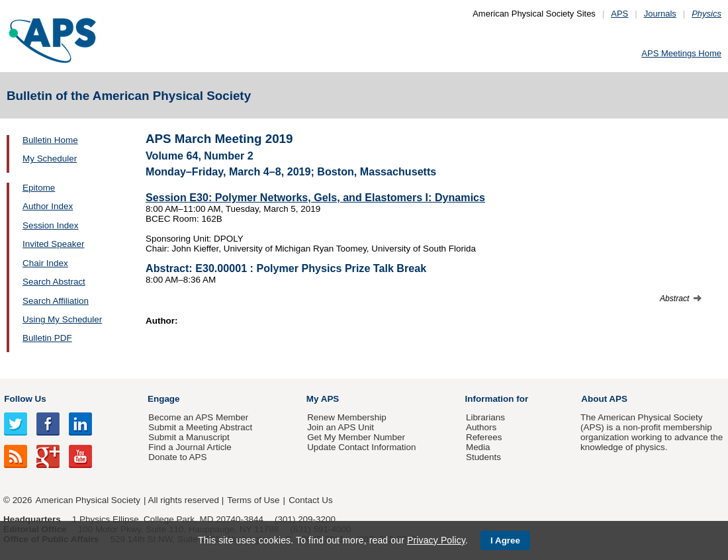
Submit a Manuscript (189, 437)
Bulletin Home (50, 140)
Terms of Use (253, 500)
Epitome (39, 188)
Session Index (50, 225)
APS (619, 14)
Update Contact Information (361, 447)
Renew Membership (347, 417)
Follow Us (25, 399)
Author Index (48, 206)
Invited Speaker (53, 244)
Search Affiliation (56, 301)
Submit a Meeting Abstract (200, 427)
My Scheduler (50, 159)
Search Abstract (54, 282)
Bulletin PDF (47, 338)
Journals (660, 14)
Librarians (485, 417)
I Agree (505, 540)
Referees (484, 437)
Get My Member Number (356, 437)
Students (483, 457)
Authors (481, 427)
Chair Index (45, 263)
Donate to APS (177, 457)
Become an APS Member (198, 417)
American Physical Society (88, 500)
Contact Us (310, 500)
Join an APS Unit (341, 427)
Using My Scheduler (62, 319)
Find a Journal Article (190, 447)
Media (478, 447)
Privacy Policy (436, 540)
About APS (604, 399)
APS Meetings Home (681, 53)
